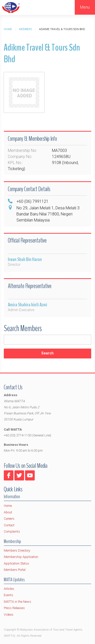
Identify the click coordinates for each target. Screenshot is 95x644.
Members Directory (17, 550)
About (8, 512)
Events (8, 595)
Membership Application (21, 557)
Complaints (12, 531)
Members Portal (15, 570)
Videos (9, 615)
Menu (85, 7)
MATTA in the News (17, 602)
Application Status (16, 563)
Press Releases (14, 608)
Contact (9, 525)
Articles (9, 589)
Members (25, 29)
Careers (9, 519)
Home (8, 29)
